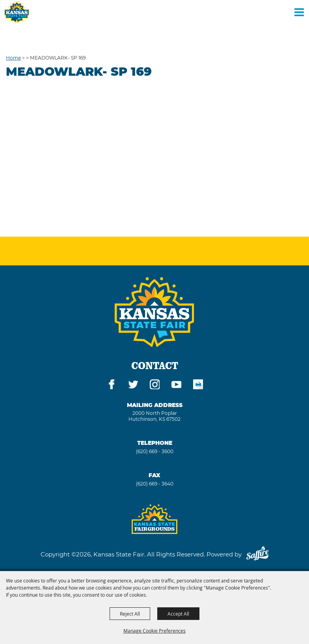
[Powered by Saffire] (257, 554)
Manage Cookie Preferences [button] (154, 631)
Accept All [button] (178, 614)
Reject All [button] (130, 614)
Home (13, 58)
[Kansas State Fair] (17, 12)
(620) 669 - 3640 (155, 484)
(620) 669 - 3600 (155, 451)
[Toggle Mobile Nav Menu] (299, 12)
